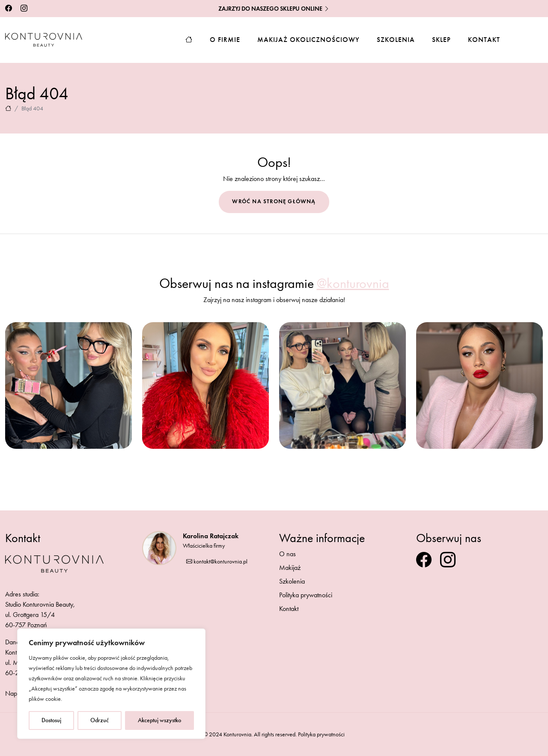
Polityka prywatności (306, 595)
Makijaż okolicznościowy (308, 40)
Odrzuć (100, 720)
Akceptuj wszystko (159, 720)
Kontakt (484, 40)
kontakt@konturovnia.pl (217, 562)
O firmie (225, 40)
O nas (287, 554)
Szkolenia (396, 40)
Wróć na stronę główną (274, 202)
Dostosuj (51, 720)
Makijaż (290, 568)
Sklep (441, 40)
